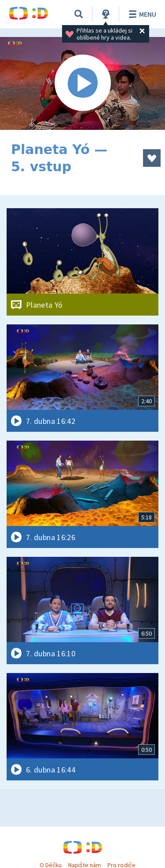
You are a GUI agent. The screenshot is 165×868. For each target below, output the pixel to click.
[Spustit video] (82, 83)
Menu (141, 14)
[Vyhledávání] (79, 14)
